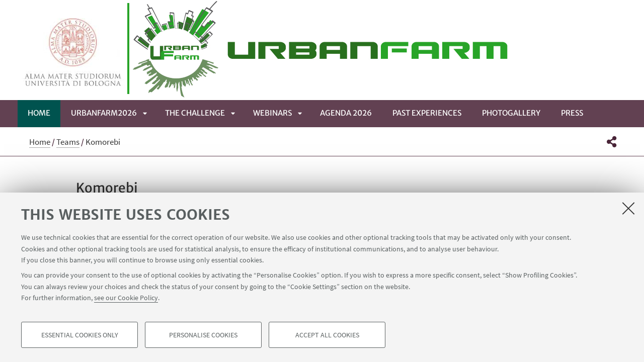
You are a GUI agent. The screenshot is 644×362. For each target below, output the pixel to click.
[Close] (628, 208)
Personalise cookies (203, 335)
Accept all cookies (327, 335)
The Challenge (195, 113)
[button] (612, 142)
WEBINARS (272, 113)
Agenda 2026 (346, 113)
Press (572, 113)
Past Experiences (427, 113)
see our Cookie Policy (126, 298)
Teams (68, 142)
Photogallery (511, 113)
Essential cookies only (80, 335)
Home (39, 113)
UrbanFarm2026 (104, 113)
